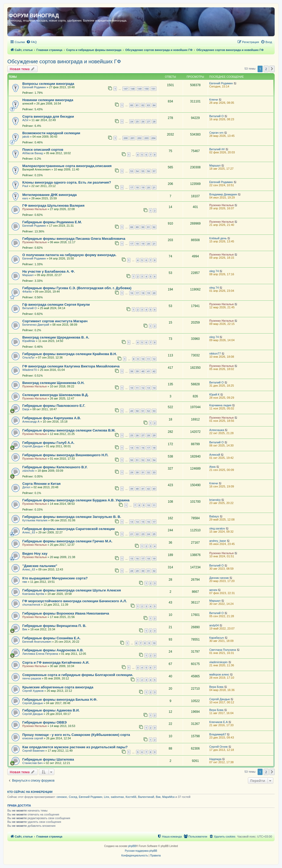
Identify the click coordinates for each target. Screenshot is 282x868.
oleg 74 (214, 271)
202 (140, 138)
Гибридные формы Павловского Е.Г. (54, 406)
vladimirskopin (218, 662)
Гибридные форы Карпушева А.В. (52, 418)
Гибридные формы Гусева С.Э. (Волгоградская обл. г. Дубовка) (77, 288)
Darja (26, 409)
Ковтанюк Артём (33, 594)
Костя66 (131, 797)
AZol (25, 120)
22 (137, 534)
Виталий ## (217, 149)
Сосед (73, 797)
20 (148, 187)
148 (132, 89)
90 (143, 227)
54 (137, 171)
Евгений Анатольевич (37, 642)
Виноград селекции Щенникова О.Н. (53, 383)
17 (132, 187)
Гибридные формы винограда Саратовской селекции (69, 529)
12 (154, 359)
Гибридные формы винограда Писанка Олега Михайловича (74, 239)
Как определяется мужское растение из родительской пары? (75, 747)
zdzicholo (28, 471)
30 (137, 472)
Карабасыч (217, 638)
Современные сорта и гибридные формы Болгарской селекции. (78, 675)
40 (143, 371)
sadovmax (117, 797)
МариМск (168, 797)
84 (154, 105)
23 (143, 534)
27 (148, 121)
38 (132, 371)
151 (153, 89)
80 (132, 105)
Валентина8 (146, 797)
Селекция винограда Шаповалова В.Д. (55, 395)
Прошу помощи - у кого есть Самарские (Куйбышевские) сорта (76, 735)
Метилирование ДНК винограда (49, 195)
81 (137, 105)
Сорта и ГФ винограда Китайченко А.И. (56, 662)
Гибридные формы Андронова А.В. (53, 650)
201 (132, 138)
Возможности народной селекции (51, 133)
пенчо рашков (32, 678)
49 (132, 411)
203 (146, 138)
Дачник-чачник (219, 578)
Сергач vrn (216, 133)
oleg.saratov (217, 528)
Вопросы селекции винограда (48, 84)
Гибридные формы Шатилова (48, 759)
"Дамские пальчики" (40, 566)
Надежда (215, 759)
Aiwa (212, 467)
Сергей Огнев (218, 747)
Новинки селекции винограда (48, 100)
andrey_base (218, 541)
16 (132, 293)
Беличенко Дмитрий (36, 325)
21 (154, 187)
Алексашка (217, 430)
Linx (107, 797)
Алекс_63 (29, 532)
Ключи (214, 100)
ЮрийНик (29, 341)
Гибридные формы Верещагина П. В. (54, 626)
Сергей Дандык (33, 446)
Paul (25, 186)
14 (154, 388)
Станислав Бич (32, 763)
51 (143, 411)
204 (153, 138)
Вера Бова (216, 687)
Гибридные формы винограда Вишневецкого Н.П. (65, 455)
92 (154, 227)
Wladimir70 (30, 370)
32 (148, 472)
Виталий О (216, 116)
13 (148, 388)
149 (140, 89)
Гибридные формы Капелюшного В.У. (55, 467)
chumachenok (31, 605)
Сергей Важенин (33, 751)
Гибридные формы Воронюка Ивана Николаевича (66, 613)
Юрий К (214, 394)
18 (137, 187)
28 (154, 121)
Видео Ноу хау (35, 553)
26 (143, 121)
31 (143, 472)
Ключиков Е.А (218, 722)
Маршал (215, 165)
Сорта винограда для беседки (48, 116)
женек (213, 590)
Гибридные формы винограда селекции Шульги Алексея (72, 590)
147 (125, 89)
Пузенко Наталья (35, 209)
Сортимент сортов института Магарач (55, 321)
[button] (272, 69)
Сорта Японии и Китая (41, 484)
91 (148, 227)
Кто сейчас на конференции (30, 792)
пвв (25, 582)
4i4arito (27, 292)
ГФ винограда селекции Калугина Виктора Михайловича (71, 366)
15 (137, 448)
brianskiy (215, 500)
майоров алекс (219, 674)
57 (154, 171)
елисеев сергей (33, 738)
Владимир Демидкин (223, 194)
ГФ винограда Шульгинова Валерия (53, 206)
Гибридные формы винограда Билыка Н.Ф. (60, 700)
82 (143, 105)
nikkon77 (215, 354)
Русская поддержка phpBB (141, 851)
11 (148, 359)
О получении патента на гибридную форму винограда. (69, 255)
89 (137, 227)
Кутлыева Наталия (35, 520)
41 (148, 371)
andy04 (214, 625)
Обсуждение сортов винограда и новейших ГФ (64, 61)
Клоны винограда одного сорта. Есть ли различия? (67, 182)
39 (137, 371)
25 (137, 121)
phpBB (132, 846)
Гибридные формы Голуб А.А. (48, 443)
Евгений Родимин (34, 87)
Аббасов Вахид (33, 153)
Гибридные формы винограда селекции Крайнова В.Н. (70, 354)
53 (132, 171)
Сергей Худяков (33, 691)
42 (154, 371)
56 (148, 171)
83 (148, 105)
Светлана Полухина (223, 650)
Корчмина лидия (220, 405)
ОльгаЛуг (28, 357)
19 (143, 187)
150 (146, 89)
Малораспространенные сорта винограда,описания (67, 166)
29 (154, 435)
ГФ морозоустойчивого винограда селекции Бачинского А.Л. (75, 601)
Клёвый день (218, 238)
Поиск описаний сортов (43, 150)
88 (132, 227)
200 (125, 138)
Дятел (26, 487)
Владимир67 (218, 734)
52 (148, 411)
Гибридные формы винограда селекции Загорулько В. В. (72, 517)
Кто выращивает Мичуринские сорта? (55, 578)
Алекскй (215, 455)
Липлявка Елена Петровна (40, 654)
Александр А (31, 422)
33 (154, 472)
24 (132, 121)
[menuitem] (32, 42)
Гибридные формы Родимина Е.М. (52, 222)
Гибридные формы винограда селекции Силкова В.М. (69, 430)
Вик (25, 629)
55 (143, 171)
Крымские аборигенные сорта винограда (58, 687)
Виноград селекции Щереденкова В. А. (56, 337)
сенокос (62, 797)
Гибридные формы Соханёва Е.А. (51, 638)
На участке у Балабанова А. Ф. (49, 271)
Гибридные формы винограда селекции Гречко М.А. (67, 541)
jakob (26, 137)
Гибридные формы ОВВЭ (45, 722)
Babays (214, 516)
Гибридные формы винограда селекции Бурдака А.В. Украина (76, 500)
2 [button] (266, 69)
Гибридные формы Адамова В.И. (51, 710)
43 (154, 489)
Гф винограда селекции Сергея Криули (56, 305)
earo (25, 198)
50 (137, 411)
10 (143, 359)
